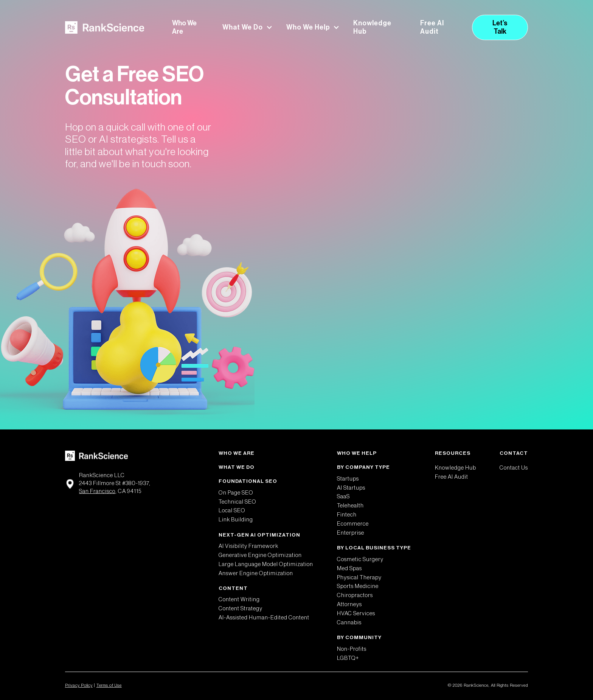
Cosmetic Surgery (360, 559)
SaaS (343, 497)
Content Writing (239, 600)
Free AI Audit (432, 27)
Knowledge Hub (372, 27)
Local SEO (232, 511)
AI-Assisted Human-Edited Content (264, 618)
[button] (247, 28)
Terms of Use (109, 685)
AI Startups (351, 488)
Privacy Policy (79, 685)
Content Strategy (241, 609)
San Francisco (97, 491)
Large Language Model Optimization (266, 564)
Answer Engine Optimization (256, 573)
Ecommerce (353, 524)
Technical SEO (238, 502)
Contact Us (514, 468)
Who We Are (184, 27)
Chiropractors (355, 595)
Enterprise (351, 533)
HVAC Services (356, 614)
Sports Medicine (358, 586)
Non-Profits (352, 649)
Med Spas (349, 569)
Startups (348, 479)
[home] (105, 27)
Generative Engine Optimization (260, 555)
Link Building (236, 520)
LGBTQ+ (348, 658)
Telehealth (350, 506)
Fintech (347, 515)
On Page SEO (236, 493)
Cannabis (349, 623)
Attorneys (349, 604)
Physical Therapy (359, 578)
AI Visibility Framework (248, 546)
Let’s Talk (500, 27)
